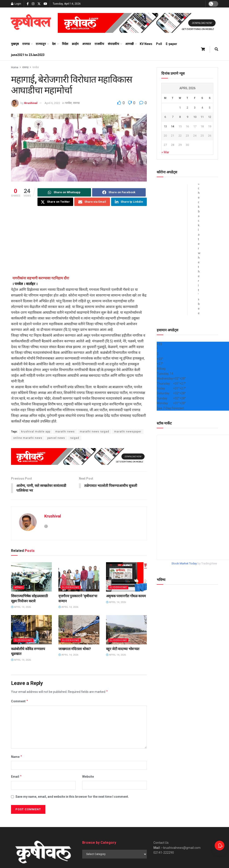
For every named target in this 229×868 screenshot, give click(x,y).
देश (54, 44)
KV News (146, 44)
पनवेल (36, 67)
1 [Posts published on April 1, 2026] (180, 108)
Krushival (31, 103)
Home (15, 67)
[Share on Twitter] (55, 202)
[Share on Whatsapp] (64, 192)
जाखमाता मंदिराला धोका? (75, 649)
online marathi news (28, 438)
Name (17, 757)
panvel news (56, 438)
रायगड (26, 44)
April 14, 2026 (21, 607)
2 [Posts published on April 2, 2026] (187, 108)
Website (88, 777)
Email (17, 777)
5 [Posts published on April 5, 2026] (209, 108)
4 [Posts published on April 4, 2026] (202, 108)
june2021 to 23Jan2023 (28, 55)
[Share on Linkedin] (129, 202)
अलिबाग (19, 588)
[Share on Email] (92, 202)
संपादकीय (113, 44)
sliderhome (71, 588)
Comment (20, 701)
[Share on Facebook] (119, 192)
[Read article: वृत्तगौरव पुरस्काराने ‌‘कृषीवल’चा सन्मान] (79, 577)
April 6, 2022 (52, 103)
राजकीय (99, 44)
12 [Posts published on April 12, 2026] (210, 117)
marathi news (65, 432)
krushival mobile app (36, 432)
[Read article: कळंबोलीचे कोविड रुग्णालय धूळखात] (32, 630)
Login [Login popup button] (16, 4)
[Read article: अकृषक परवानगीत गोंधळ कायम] (127, 577)
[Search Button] (216, 49)
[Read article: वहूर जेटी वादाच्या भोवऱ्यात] (127, 630)
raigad (75, 438)
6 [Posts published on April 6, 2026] (165, 117)
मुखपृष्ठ (15, 44)
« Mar (165, 152)
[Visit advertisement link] (138, 23)
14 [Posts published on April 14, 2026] (173, 126)
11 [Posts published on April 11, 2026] (202, 117)
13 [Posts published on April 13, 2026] (165, 126)
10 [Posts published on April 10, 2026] (195, 117)
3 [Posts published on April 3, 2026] (195, 108)
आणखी (129, 44)
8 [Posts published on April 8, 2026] (180, 117)
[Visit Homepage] (31, 23)
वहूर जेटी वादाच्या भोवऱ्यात (123, 649)
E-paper (171, 44)
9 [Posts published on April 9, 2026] (187, 117)
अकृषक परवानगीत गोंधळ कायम (126, 596)
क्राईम (75, 44)
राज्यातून (41, 44)
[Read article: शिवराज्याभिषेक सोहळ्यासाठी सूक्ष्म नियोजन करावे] (32, 577)
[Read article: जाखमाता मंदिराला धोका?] (79, 630)
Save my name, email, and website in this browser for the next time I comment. (72, 797)
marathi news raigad (94, 432)
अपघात (87, 44)
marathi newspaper (128, 432)
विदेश (65, 44)
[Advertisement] (79, 245)
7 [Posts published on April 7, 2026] (173, 117)
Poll (159, 44)
